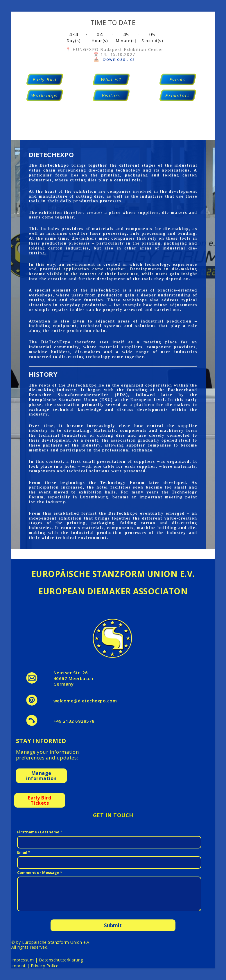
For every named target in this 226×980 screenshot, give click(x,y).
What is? (111, 79)
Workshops (45, 95)
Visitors (111, 95)
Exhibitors (178, 95)
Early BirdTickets (40, 800)
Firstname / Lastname (40, 832)
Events (178, 79)
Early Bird (45, 79)
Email (24, 852)
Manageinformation (41, 776)
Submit (113, 925)
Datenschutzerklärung (61, 960)
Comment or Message (40, 872)
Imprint (19, 966)
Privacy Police (45, 966)
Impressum (23, 960)
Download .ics (119, 59)
